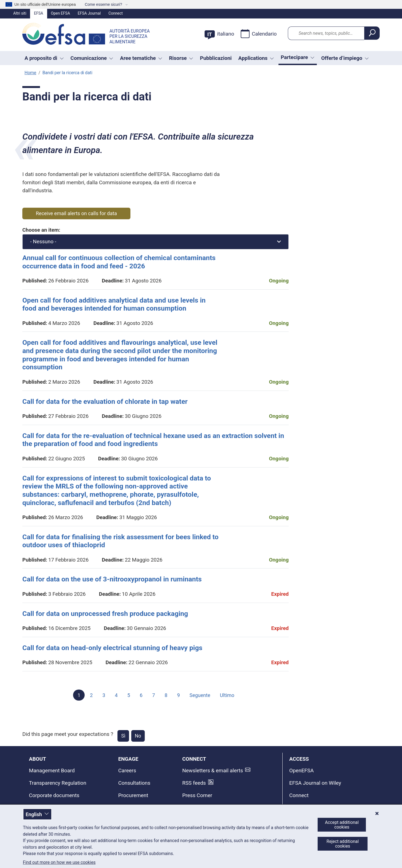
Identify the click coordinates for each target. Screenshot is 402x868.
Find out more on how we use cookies (59, 862)
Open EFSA (61, 13)
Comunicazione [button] (92, 58)
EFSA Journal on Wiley (315, 783)
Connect (116, 13)
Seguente (200, 695)
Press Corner (197, 795)
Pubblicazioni (216, 58)
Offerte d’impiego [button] (345, 58)
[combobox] (156, 242)
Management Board (52, 770)
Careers (127, 770)
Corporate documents (54, 795)
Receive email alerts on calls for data (76, 213)
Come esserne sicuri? (104, 4)
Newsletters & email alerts (213, 770)
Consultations (134, 783)
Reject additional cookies (343, 844)
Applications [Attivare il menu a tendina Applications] (256, 58)
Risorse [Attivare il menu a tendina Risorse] (181, 58)
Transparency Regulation (58, 783)
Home (30, 73)
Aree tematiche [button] (141, 58)
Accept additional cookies (342, 825)
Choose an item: (41, 230)
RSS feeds (194, 783)
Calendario (259, 34)
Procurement (133, 795)
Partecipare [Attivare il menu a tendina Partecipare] (298, 57)
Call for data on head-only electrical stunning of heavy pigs (112, 648)
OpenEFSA (301, 770)
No (138, 736)
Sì (123, 736)
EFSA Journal (89, 13)
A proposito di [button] (44, 58)
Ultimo (227, 695)
